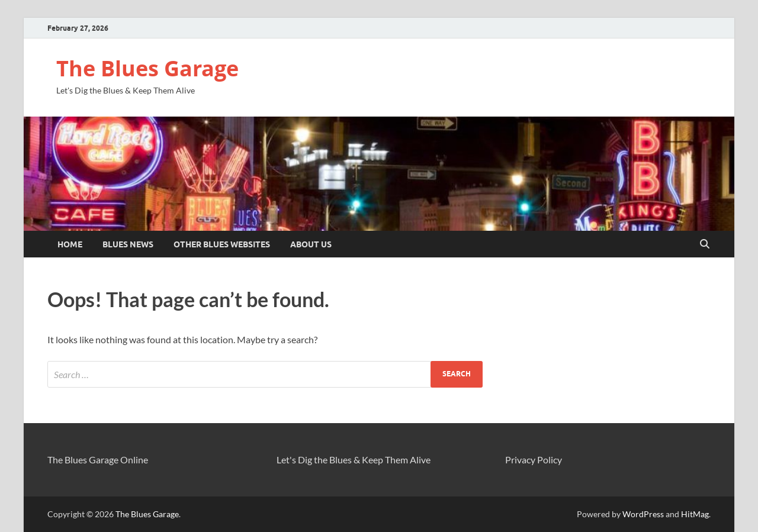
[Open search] (705, 244)
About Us (311, 244)
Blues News (128, 244)
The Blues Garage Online (98, 460)
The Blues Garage (147, 68)
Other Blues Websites (222, 244)
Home (70, 244)
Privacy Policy (534, 460)
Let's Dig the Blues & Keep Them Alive (354, 460)
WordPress (643, 514)
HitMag (695, 514)
